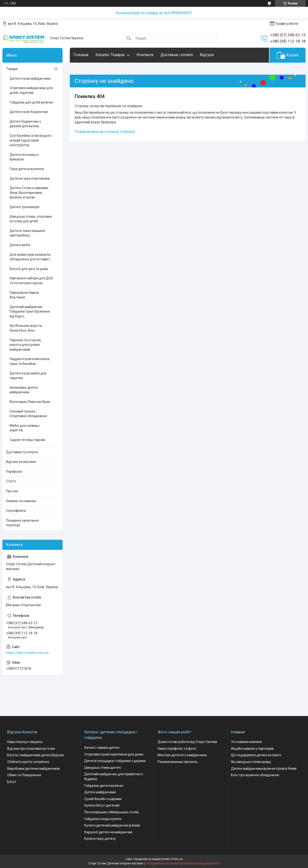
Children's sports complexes (28, 762)
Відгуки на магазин (21, 462)
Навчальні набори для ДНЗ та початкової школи (31, 281)
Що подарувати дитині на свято (256, 755)
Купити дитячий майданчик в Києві (112, 825)
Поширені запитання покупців (22, 523)
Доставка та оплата (22, 452)
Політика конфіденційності (201, 863)
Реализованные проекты (177, 762)
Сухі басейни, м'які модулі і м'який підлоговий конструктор (31, 140)
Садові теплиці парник (27, 440)
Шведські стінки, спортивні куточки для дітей (31, 219)
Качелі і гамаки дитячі (102, 748)
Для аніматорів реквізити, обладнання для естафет (30, 257)
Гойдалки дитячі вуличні (104, 786)
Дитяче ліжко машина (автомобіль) (27, 233)
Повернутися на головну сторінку (105, 132)
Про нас (12, 491)
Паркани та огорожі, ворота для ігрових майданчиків (26, 345)
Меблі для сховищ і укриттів (25, 428)
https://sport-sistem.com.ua (27, 653)
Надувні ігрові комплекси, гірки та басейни (30, 361)
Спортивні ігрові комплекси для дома (114, 754)
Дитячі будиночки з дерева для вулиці (25, 124)
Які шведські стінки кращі (251, 762)
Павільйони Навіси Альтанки (24, 295)
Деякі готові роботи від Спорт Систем (187, 742)
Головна (81, 55)
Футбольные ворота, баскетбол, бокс (26, 328)
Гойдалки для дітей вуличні (31, 102)
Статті (11, 481)
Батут (12, 782)
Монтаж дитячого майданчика (182, 755)
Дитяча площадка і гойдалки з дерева (115, 761)
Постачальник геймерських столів (111, 812)
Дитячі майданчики (100, 792)
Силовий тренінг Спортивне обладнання (28, 414)
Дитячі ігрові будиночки (29, 112)
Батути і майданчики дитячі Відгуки (35, 755)
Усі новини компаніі (246, 742)
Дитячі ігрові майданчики (30, 79)
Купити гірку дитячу (100, 839)
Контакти (145, 55)
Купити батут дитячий (102, 805)
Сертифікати (16, 511)
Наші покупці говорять (25, 742)
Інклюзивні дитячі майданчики (24, 390)
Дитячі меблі (20, 245)
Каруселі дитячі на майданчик (108, 832)
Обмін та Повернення (24, 775)
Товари (12, 69)
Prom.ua (177, 859)
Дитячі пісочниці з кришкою (24, 157)
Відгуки (207, 55)
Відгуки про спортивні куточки (31, 749)
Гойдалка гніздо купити (103, 819)
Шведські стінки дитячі (103, 768)
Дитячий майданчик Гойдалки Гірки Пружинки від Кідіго (30, 312)
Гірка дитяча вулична (27, 169)
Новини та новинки (21, 501)
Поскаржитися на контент (163, 863)
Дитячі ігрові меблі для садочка (28, 376)
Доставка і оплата (177, 55)
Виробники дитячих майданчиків (33, 769)
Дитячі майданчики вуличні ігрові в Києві (264, 769)
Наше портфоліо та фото (177, 749)
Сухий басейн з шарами (103, 799)
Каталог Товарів (110, 55)
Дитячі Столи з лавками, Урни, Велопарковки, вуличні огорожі (29, 193)
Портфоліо (14, 472)
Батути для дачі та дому (29, 269)
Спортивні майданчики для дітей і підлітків (31, 90)
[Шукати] (129, 38)
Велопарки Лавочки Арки (30, 402)
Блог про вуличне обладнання (255, 775)
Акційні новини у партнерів (252, 749)
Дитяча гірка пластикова (30, 178)
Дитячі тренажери (24, 207)
